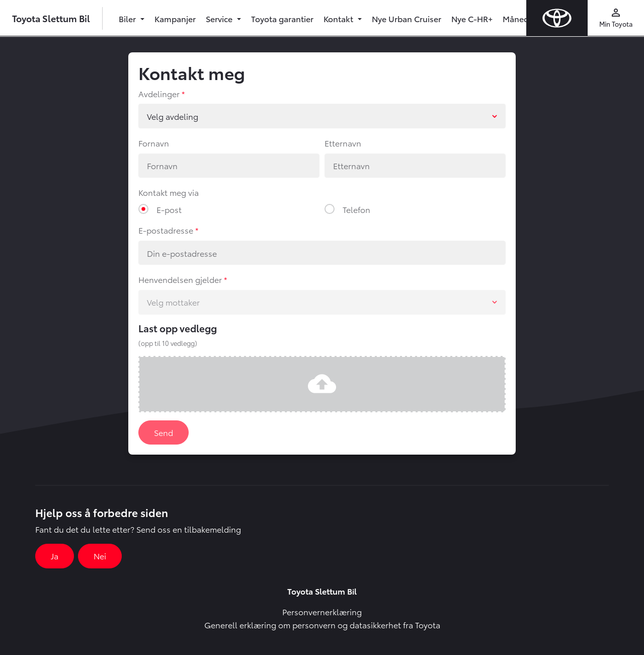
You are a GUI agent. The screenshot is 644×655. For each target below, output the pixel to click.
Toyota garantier (282, 18)
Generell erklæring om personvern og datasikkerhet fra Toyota (322, 625)
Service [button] (220, 18)
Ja (55, 556)
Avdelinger (159, 93)
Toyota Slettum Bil (51, 18)
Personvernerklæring (322, 611)
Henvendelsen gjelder (180, 279)
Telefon (356, 209)
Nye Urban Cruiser (407, 18)
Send (164, 432)
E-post (169, 209)
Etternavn (343, 143)
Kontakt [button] (339, 18)
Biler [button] (128, 18)
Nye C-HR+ (472, 18)
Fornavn (154, 143)
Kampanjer (175, 18)
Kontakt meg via (169, 192)
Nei (100, 556)
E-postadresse (166, 230)
